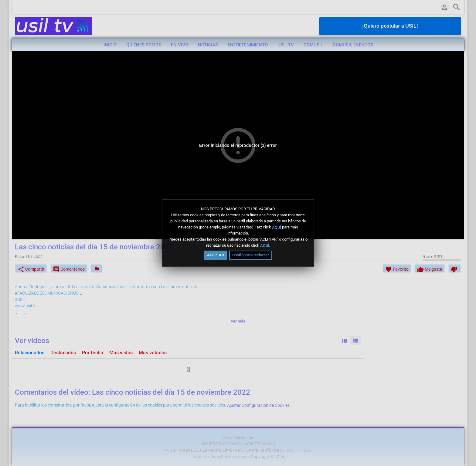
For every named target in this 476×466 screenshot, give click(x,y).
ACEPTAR (216, 255)
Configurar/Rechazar (251, 255)
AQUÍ (277, 227)
